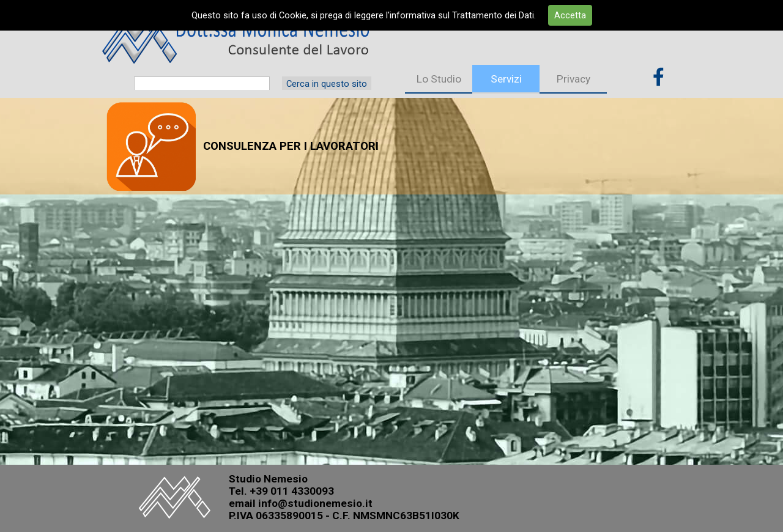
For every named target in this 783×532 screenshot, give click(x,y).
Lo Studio (439, 79)
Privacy (573, 79)
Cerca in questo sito (327, 84)
